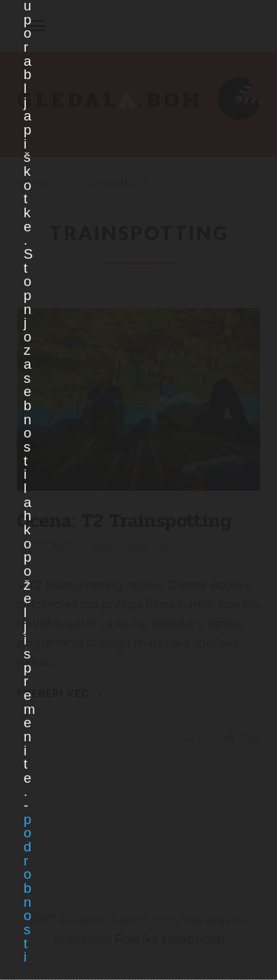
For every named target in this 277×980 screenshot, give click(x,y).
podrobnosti (27, 888)
